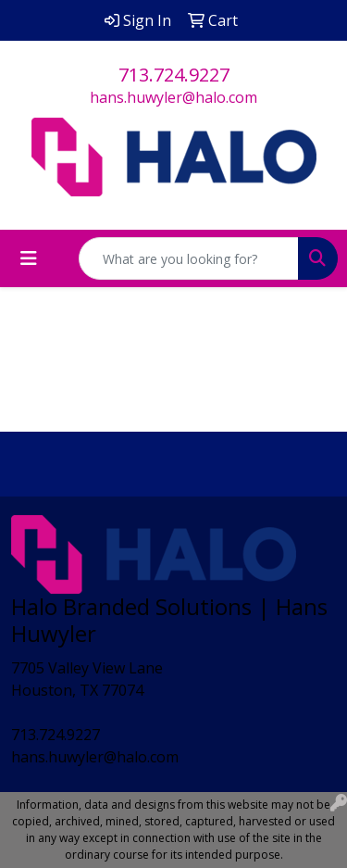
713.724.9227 (174, 75)
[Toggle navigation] (29, 258)
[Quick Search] (189, 258)
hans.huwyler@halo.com (173, 97)
